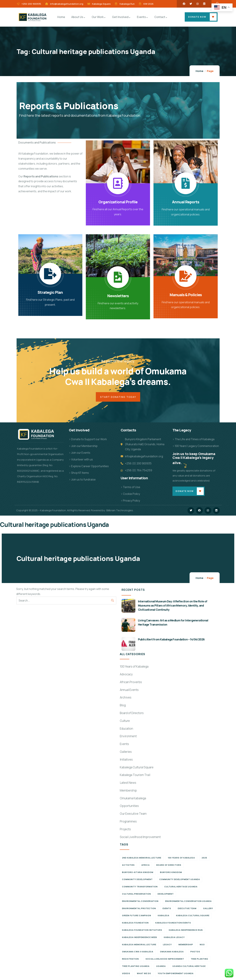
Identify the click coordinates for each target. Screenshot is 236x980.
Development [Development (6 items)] (166, 894)
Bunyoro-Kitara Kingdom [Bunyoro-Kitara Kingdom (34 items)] (138, 873)
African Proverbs (131, 682)
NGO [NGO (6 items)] (202, 945)
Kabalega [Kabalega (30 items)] (164, 916)
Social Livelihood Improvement (140, 837)
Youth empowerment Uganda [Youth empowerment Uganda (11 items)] (176, 974)
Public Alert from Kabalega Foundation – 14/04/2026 (171, 640)
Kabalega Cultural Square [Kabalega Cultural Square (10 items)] (193, 916)
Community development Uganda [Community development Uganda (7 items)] (180, 880)
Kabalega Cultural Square (137, 768)
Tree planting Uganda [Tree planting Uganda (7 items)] (136, 967)
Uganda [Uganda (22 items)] (161, 967)
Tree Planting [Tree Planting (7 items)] (199, 959)
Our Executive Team (133, 814)
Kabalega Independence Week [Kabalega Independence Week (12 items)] (140, 938)
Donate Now (197, 17)
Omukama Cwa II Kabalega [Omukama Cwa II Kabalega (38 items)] (138, 952)
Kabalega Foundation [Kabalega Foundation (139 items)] (135, 923)
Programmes (128, 822)
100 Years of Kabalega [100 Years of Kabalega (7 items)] (181, 858)
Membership (128, 791)
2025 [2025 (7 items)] (204, 858)
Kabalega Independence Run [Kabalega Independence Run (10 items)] (186, 930)
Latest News (128, 783)
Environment (128, 737)
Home (199, 71)
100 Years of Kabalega (134, 667)
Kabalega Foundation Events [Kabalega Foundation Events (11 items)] (173, 923)
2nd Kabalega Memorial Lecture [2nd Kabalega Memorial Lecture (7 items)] (142, 858)
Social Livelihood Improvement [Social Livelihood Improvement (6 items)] (165, 959)
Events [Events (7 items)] (167, 909)
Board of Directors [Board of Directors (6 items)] (169, 865)
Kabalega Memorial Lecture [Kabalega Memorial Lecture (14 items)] (139, 945)
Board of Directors (132, 713)
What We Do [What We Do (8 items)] (144, 974)
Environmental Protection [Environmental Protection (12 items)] (139, 909)
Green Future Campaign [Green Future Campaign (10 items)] (137, 916)
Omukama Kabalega (133, 799)
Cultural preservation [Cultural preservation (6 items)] (136, 894)
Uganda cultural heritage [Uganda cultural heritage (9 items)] (189, 967)
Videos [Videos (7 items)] (126, 974)
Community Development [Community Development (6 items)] (137, 880)
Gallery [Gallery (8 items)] (208, 909)
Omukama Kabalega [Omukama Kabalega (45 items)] (172, 952)
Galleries (126, 752)
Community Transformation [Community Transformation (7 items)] (140, 887)
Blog (123, 706)
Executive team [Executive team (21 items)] (187, 909)
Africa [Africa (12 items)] (146, 865)
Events (124, 744)
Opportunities (129, 806)
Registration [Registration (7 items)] (130, 959)
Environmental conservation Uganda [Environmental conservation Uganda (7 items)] (188, 902)
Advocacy (126, 675)
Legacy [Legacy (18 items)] (167, 945)
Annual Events (129, 690)
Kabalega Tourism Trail (135, 775)
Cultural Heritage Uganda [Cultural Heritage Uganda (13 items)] (181, 887)
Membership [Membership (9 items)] (186, 945)
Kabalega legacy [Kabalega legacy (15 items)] (174, 938)
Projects (125, 830)
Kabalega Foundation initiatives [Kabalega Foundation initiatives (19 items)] (142, 930)
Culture (125, 721)
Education (126, 729)
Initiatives (126, 760)
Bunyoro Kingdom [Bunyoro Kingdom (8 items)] (171, 873)
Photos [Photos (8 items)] (195, 952)
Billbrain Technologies (120, 511)
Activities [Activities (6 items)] (128, 865)
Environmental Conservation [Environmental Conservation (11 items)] (140, 902)
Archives (126, 698)
